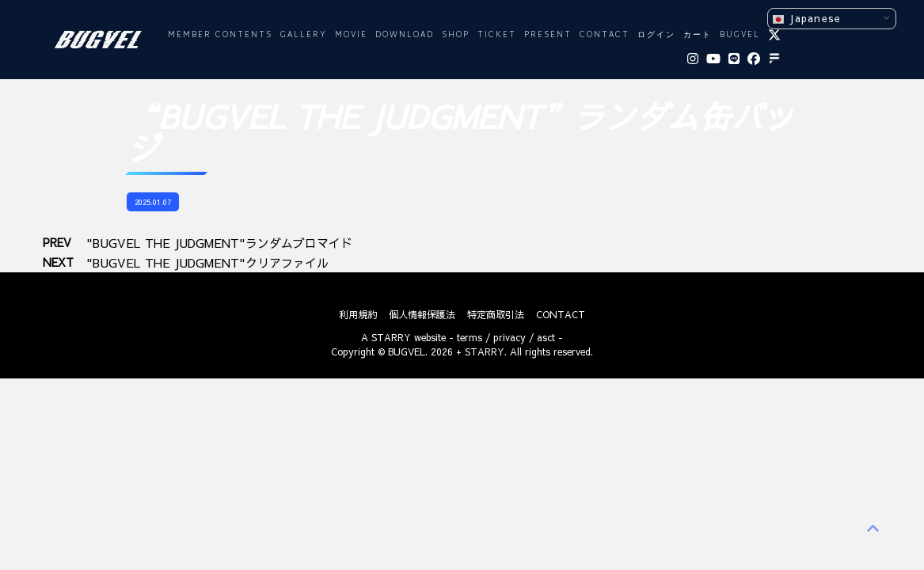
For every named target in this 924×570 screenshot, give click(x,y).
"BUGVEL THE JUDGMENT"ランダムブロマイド (219, 243)
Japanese (806, 19)
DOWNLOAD (405, 35)
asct (546, 337)
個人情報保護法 (422, 314)
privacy (510, 337)
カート (698, 35)
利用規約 (358, 314)
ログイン (656, 35)
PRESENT (548, 35)
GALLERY (304, 35)
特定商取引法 (496, 314)
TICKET (497, 35)
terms (470, 337)
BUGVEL (740, 35)
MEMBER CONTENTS (220, 35)
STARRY (391, 337)
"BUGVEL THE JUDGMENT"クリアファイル (207, 262)
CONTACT (605, 35)
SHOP (456, 35)
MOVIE (351, 35)
